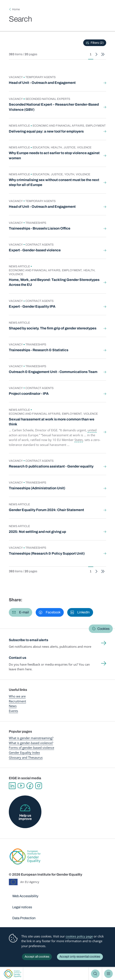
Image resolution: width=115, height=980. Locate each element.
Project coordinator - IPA (29, 394)
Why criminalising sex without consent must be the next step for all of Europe (54, 182)
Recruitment (17, 701)
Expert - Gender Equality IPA (32, 306)
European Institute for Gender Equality (13, 974)
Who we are (17, 696)
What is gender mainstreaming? (31, 738)
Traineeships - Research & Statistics (39, 350)
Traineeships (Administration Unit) (37, 488)
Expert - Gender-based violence (35, 250)
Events (13, 711)
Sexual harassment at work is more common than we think (52, 422)
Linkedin (12, 786)
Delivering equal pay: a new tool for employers (46, 131)
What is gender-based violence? (31, 743)
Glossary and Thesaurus (26, 757)
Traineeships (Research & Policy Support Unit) (47, 553)
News (13, 706)
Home (16, 9)
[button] (20, 612)
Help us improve (25, 817)
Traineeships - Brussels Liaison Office (40, 228)
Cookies (103, 629)
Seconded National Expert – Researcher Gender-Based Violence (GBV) (54, 107)
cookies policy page (79, 936)
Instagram (39, 786)
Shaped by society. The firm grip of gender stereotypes (53, 328)
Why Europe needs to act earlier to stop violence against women (54, 155)
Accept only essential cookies (80, 957)
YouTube (21, 786)
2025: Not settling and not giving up (37, 532)
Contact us (18, 658)
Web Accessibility (25, 896)
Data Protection (24, 918)
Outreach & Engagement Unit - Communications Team (53, 372)
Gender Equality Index (24, 753)
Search (95, 974)
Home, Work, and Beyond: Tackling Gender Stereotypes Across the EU (54, 282)
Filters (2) (97, 43)
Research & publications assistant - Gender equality (51, 466)
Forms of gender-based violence (31, 748)
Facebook (30, 786)
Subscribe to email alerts (28, 640)
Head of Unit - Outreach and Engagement (42, 83)
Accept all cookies (37, 957)
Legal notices (22, 907)
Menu (108, 974)
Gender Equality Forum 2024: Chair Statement (46, 510)
